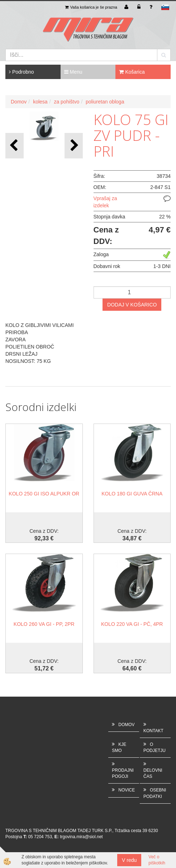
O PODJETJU (154, 747)
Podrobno (22, 72)
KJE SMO (119, 747)
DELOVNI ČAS (153, 773)
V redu (129, 860)
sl (165, 7)
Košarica (132, 72)
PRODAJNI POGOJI (123, 773)
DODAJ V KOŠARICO (132, 305)
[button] (74, 146)
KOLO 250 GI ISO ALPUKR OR (44, 494)
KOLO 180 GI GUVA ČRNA (132, 494)
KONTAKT (153, 731)
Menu (73, 72)
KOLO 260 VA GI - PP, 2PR (44, 624)
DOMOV (126, 725)
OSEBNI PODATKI (155, 793)
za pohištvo (66, 102)
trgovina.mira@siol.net (81, 837)
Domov (19, 102)
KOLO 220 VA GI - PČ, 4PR (132, 624)
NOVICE (127, 790)
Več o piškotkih (157, 860)
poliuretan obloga (105, 102)
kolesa (40, 102)
